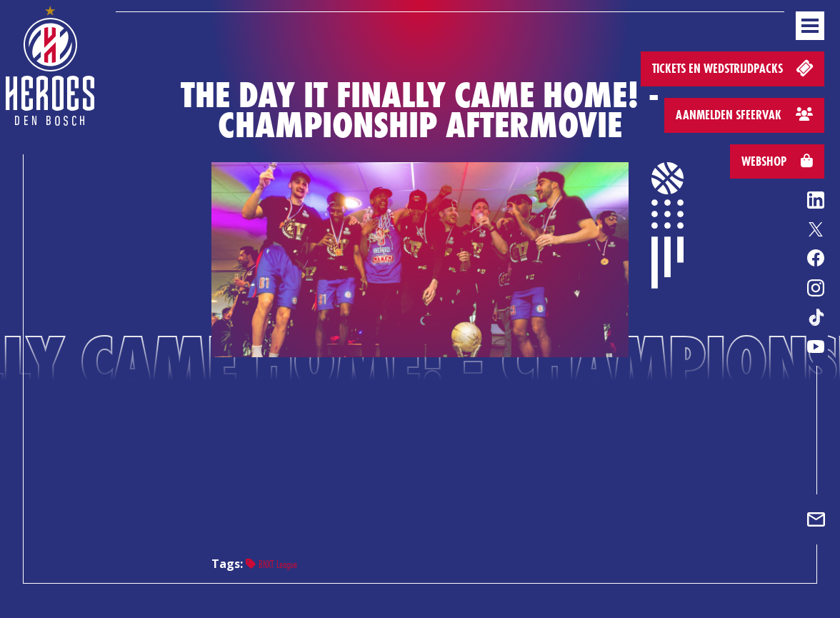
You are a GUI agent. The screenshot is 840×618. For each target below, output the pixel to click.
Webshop (777, 161)
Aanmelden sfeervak (744, 115)
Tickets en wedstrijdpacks (734, 68)
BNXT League (271, 564)
